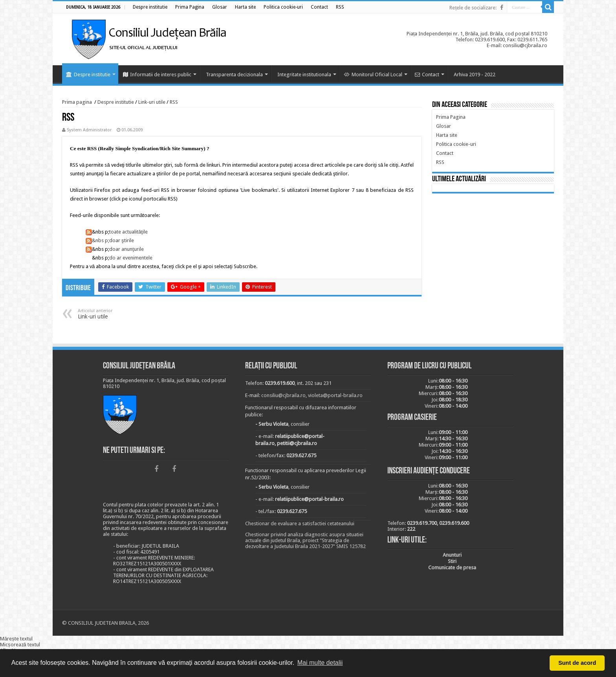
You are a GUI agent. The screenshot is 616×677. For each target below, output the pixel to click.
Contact (427, 75)
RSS (174, 102)
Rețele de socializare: (473, 8)
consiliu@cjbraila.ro (283, 395)
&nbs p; (97, 240)
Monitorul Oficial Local (373, 75)
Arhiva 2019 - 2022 (475, 75)
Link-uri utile (152, 102)
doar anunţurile (126, 249)
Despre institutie (88, 75)
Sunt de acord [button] (577, 663)
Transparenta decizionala (234, 75)
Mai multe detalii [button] (320, 663)
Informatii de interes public (157, 75)
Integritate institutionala (304, 75)
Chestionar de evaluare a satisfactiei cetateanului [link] (300, 523)
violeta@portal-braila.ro (335, 395)
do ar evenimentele (131, 258)
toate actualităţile (128, 232)
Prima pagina (77, 102)
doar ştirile (122, 240)
